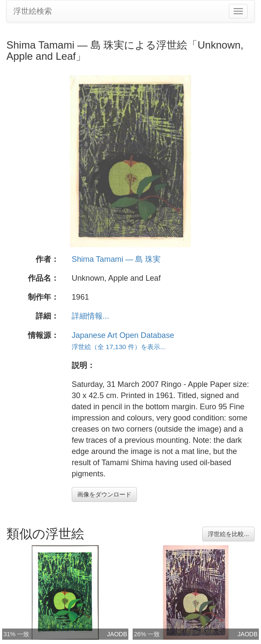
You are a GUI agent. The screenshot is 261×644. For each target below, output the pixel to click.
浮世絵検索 (33, 11)
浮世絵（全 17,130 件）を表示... (119, 347)
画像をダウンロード (104, 494)
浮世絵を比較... (228, 534)
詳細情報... (90, 316)
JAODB (117, 634)
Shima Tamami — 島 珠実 (116, 259)
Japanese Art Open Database (123, 335)
